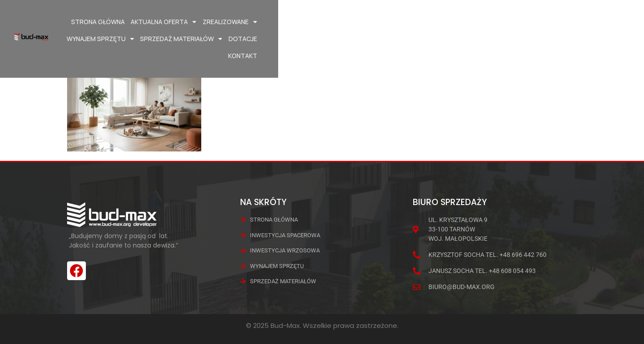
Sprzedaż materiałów (499, 22)
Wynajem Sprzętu (418, 22)
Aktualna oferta (285, 22)
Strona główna (219, 22)
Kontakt (595, 22)
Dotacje (561, 22)
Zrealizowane (351, 22)
